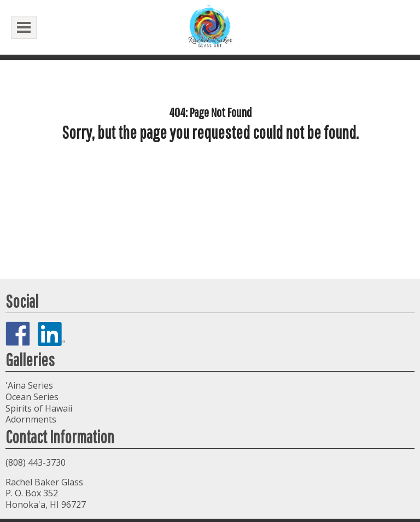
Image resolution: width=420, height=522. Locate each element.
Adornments (31, 419)
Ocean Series (32, 397)
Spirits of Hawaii (39, 408)
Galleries (30, 359)
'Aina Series (29, 385)
